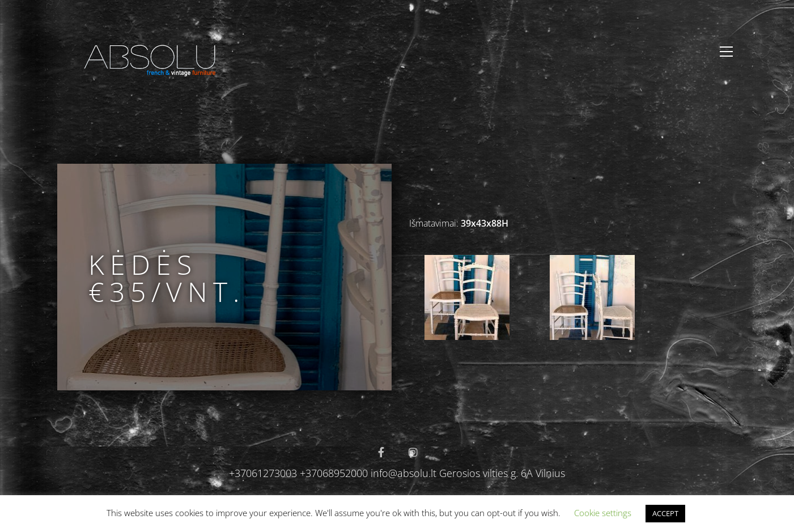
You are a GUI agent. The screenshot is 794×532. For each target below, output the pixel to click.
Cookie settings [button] (603, 513)
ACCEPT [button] (665, 513)
